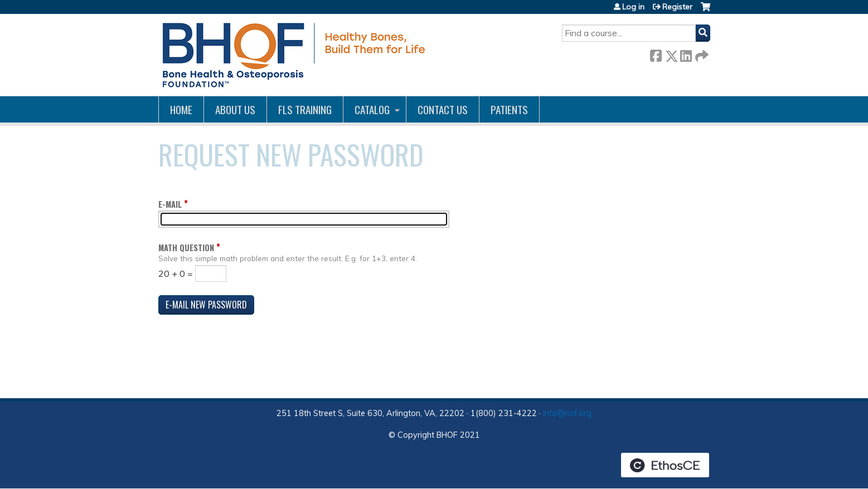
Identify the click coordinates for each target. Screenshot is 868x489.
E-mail (170, 204)
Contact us (443, 109)
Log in (633, 7)
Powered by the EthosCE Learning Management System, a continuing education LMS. (665, 465)
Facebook (656, 54)
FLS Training (305, 109)
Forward (701, 54)
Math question (186, 248)
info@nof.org (567, 413)
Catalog (372, 109)
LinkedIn (686, 54)
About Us (235, 109)
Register (677, 7)
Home (181, 109)
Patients (509, 109)
